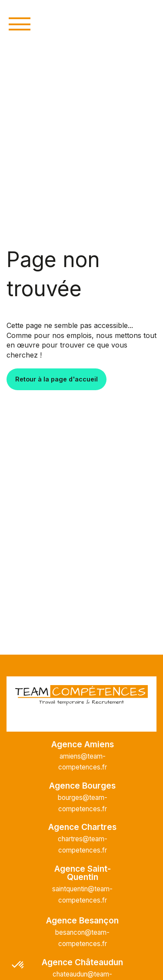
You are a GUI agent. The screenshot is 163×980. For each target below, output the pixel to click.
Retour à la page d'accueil (57, 379)
